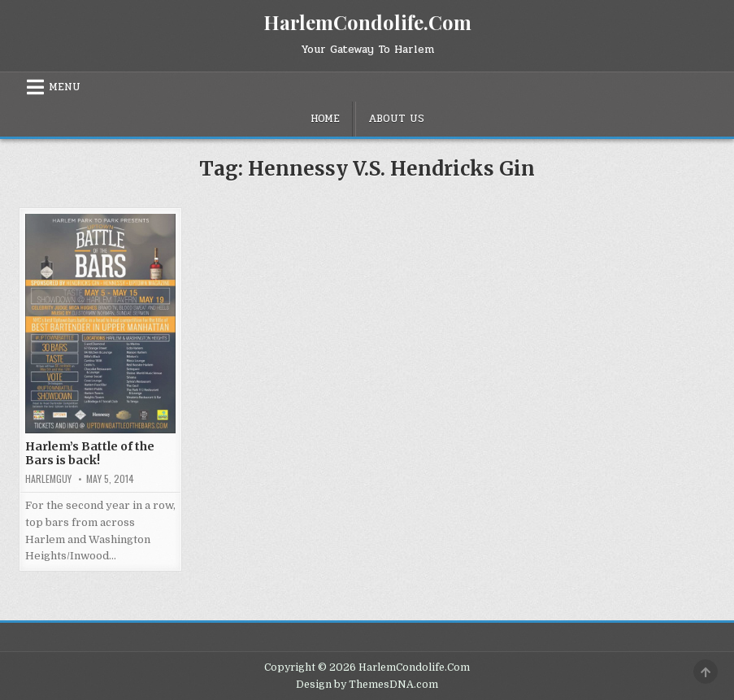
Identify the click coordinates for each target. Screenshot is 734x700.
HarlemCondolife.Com (367, 22)
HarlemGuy (48, 479)
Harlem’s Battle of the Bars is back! (90, 453)
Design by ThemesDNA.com (367, 685)
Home (325, 119)
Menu (65, 87)
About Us (396, 119)
